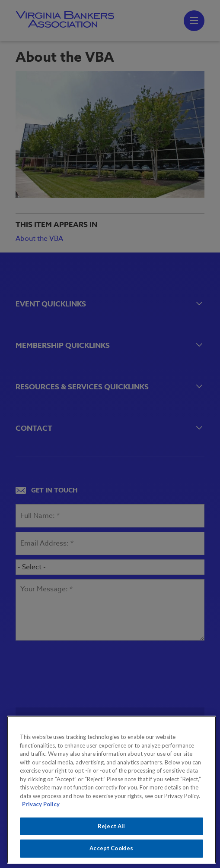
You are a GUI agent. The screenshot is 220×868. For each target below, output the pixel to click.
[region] (112, 790)
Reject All (111, 826)
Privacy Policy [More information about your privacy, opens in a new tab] (41, 804)
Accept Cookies (111, 848)
